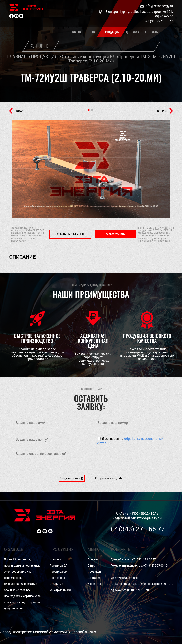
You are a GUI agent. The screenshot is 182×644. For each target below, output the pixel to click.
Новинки (55, 559)
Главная (78, 32)
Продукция (112, 32)
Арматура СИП (59, 572)
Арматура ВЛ (58, 565)
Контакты (152, 32)
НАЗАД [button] (16, 111)
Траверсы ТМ (133, 56)
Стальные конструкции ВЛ (89, 56)
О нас (93, 32)
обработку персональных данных (130, 440)
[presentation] (128, 456)
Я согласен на (130, 440)
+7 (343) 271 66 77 (137, 529)
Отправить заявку (109, 478)
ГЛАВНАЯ (17, 56)
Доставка (132, 32)
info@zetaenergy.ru (156, 6)
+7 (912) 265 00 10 (155, 565)
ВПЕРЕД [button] (165, 111)
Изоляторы (57, 578)
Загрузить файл (72, 478)
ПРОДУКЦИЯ (44, 56)
